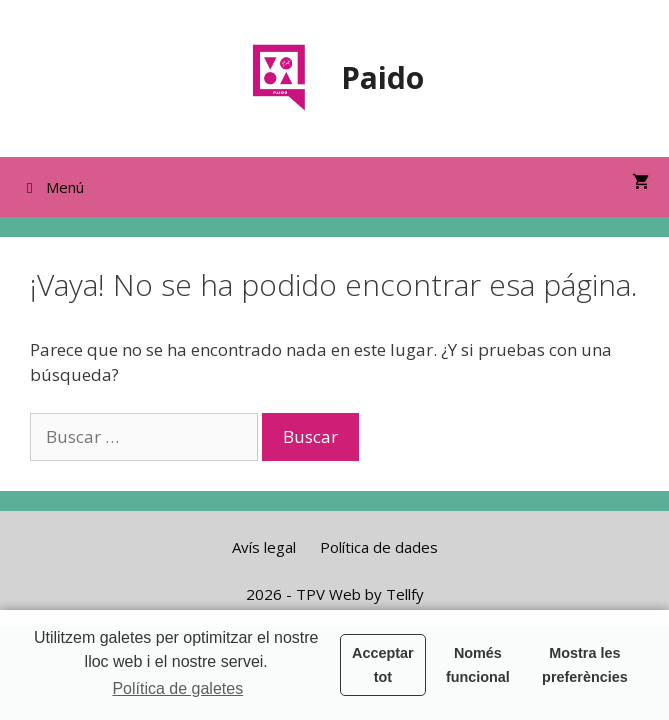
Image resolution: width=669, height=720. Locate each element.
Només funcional (478, 665)
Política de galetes (177, 688)
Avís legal (264, 547)
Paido (382, 77)
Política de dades (379, 547)
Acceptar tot (383, 665)
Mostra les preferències (585, 665)
